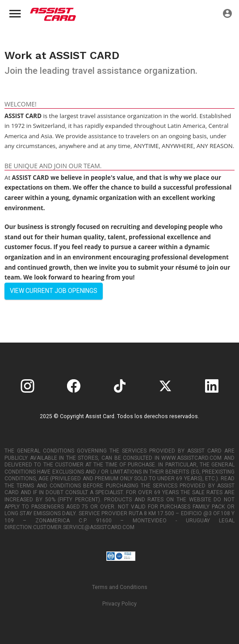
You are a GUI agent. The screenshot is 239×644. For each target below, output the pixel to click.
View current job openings (54, 291)
